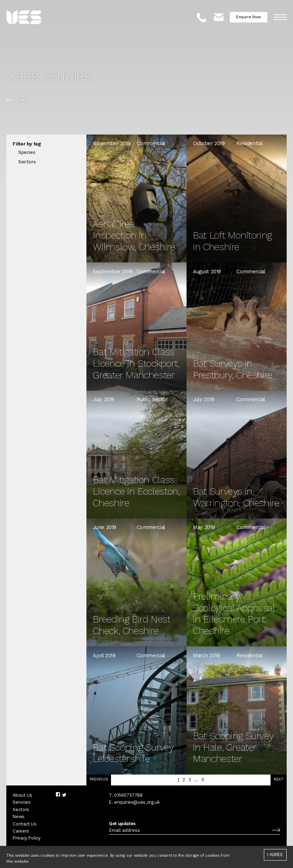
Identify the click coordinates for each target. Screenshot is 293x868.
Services (21, 803)
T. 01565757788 (126, 796)
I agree (275, 854)
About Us (22, 796)
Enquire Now (249, 17)
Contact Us (24, 825)
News (18, 818)
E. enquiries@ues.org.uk (134, 803)
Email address (125, 831)
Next (278, 780)
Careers (21, 832)
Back (18, 100)
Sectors (21, 810)
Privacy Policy (27, 839)
